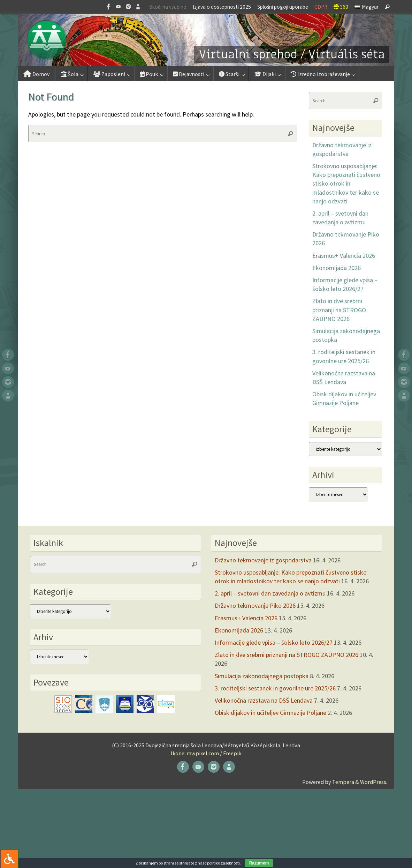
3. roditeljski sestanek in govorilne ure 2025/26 (275, 688)
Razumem (259, 863)
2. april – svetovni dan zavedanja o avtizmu (270, 593)
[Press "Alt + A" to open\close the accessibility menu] (9, 859)
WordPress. (374, 782)
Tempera (343, 782)
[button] (206, 40)
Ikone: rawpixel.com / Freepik (206, 753)
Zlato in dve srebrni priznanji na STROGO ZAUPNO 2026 (339, 310)
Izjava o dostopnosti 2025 (222, 7)
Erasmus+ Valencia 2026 (344, 256)
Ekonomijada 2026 (337, 268)
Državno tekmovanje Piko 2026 (255, 605)
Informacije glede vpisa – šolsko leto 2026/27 (274, 642)
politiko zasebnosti (223, 863)
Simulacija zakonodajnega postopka (262, 676)
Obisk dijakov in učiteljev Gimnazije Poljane (270, 713)
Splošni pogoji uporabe (283, 7)
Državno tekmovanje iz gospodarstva (263, 560)
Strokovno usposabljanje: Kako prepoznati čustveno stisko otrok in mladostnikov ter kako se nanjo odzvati (346, 184)
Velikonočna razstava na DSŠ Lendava (264, 700)
